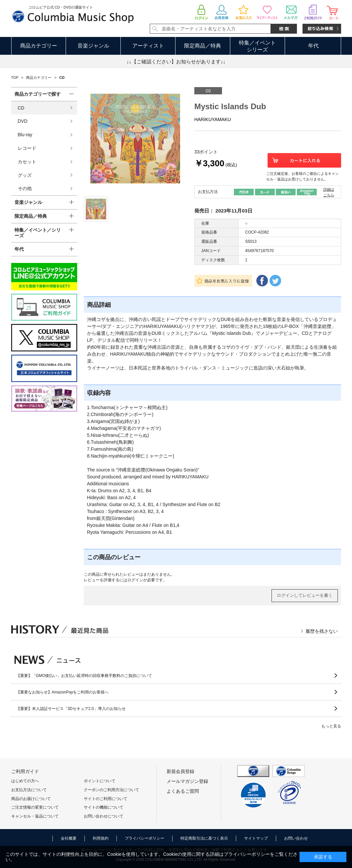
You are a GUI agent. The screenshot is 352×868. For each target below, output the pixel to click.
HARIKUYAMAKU (213, 119)
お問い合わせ (296, 838)
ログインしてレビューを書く (305, 595)
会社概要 (69, 838)
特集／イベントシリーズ (257, 46)
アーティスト (148, 46)
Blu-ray (25, 135)
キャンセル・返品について (35, 816)
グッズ (25, 175)
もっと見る (331, 726)
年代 (313, 46)
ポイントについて (100, 781)
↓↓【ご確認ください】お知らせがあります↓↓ (176, 62)
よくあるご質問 (183, 791)
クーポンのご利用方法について (112, 790)
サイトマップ (256, 838)
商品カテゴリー (39, 46)
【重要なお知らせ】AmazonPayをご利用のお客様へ (63, 692)
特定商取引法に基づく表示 (204, 838)
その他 (25, 188)
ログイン (135, 580)
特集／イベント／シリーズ (38, 233)
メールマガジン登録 (187, 781)
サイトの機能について (104, 807)
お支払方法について (29, 790)
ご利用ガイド (25, 771)
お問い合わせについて (104, 816)
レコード (27, 148)
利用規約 (101, 838)
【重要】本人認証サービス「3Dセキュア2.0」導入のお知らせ (71, 709)
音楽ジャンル (93, 46)
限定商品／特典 (203, 46)
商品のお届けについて (31, 799)
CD (21, 108)
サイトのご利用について (106, 799)
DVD (23, 121)
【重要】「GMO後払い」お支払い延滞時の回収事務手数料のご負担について (84, 676)
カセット (27, 162)
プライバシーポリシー (144, 838)
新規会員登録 (180, 771)
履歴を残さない (322, 631)
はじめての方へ (25, 781)
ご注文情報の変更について (35, 807)
